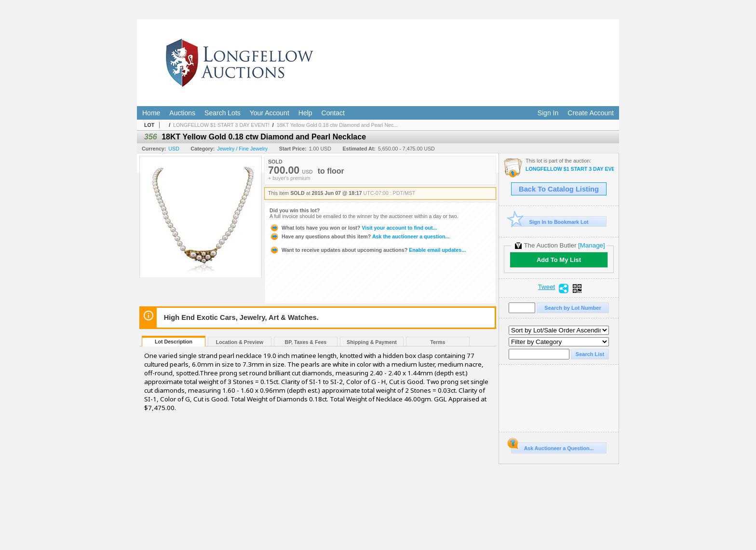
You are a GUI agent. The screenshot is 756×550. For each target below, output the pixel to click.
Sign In (548, 113)
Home (151, 113)
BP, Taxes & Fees (306, 342)
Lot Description (174, 342)
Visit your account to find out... (353, 228)
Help (305, 113)
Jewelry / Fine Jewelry (242, 149)
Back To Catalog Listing (559, 189)
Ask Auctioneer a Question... (552, 447)
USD (174, 149)
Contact (333, 113)
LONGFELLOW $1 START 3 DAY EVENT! (221, 125)
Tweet (547, 287)
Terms (438, 342)
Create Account (591, 113)
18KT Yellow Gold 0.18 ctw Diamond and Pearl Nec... (337, 125)
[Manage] (591, 245)
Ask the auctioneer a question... (359, 236)
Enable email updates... (368, 250)
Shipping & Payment (372, 342)
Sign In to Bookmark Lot (550, 222)
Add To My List (559, 260)
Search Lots (223, 113)
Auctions (182, 113)
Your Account (270, 113)
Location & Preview (240, 342)
